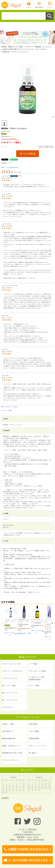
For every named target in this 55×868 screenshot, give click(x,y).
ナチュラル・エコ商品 (37, 671)
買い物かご (33, 753)
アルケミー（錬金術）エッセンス (38, 47)
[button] (3, 623)
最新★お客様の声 (9, 738)
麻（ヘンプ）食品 (9, 686)
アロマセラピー (8, 707)
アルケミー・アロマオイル (12, 671)
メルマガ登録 (34, 731)
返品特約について (6, 163)
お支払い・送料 (8, 724)
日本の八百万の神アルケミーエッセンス (18, 49)
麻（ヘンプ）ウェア (10, 700)
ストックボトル (41, 49)
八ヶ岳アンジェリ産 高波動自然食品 (36, 678)
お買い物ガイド (8, 731)
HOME (4, 47)
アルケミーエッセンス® (11, 664)
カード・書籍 (34, 686)
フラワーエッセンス (10, 678)
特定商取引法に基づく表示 (12, 753)
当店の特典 (33, 724)
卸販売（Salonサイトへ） (12, 746)
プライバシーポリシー (10, 760)
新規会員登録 (34, 738)
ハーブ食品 (33, 664)
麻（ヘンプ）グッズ (10, 693)
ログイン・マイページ (37, 746)
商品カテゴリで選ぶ (16, 47)
